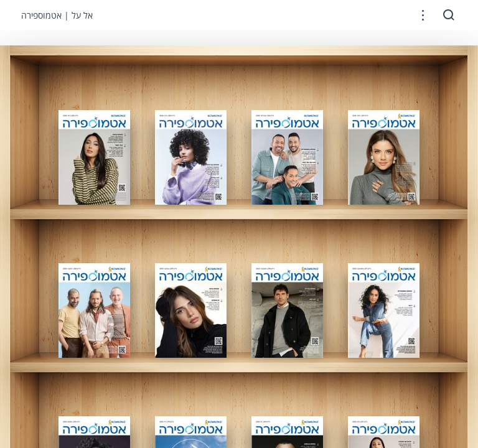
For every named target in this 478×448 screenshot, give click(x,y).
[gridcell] (94, 157)
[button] (423, 15)
